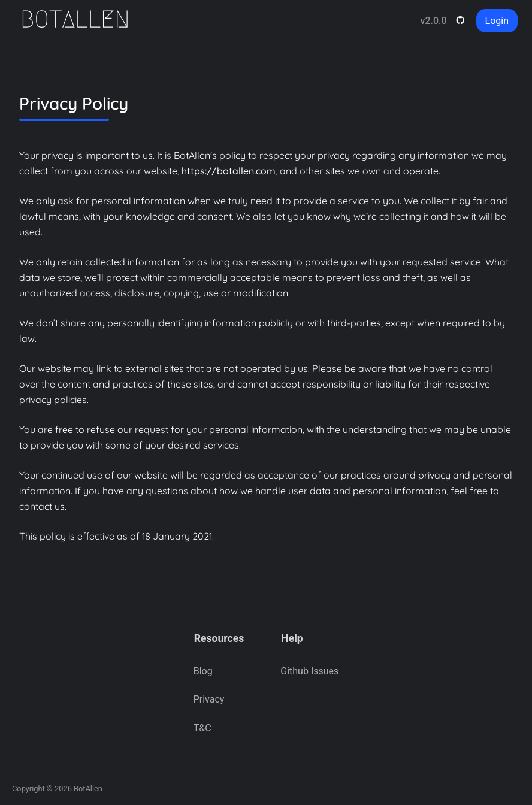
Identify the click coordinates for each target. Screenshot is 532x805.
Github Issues (309, 671)
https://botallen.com (229, 171)
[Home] (81, 20)
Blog (203, 671)
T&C (202, 728)
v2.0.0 (433, 21)
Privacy (209, 699)
